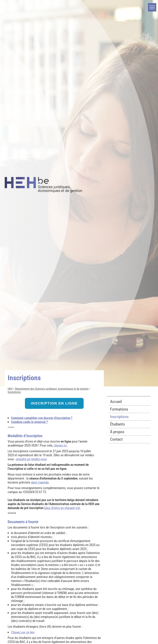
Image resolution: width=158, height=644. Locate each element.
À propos (117, 432)
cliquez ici (60, 445)
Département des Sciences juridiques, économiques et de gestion (52, 389)
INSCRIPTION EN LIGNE (54, 403)
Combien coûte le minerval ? (29, 422)
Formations (119, 409)
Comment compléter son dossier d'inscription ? (42, 418)
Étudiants (117, 424)
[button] (152, 7)
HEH (10, 389)
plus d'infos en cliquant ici (62, 508)
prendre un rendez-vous (31, 459)
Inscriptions (14, 392)
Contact (116, 439)
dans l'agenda (40, 482)
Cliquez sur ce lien (23, 632)
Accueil (116, 402)
